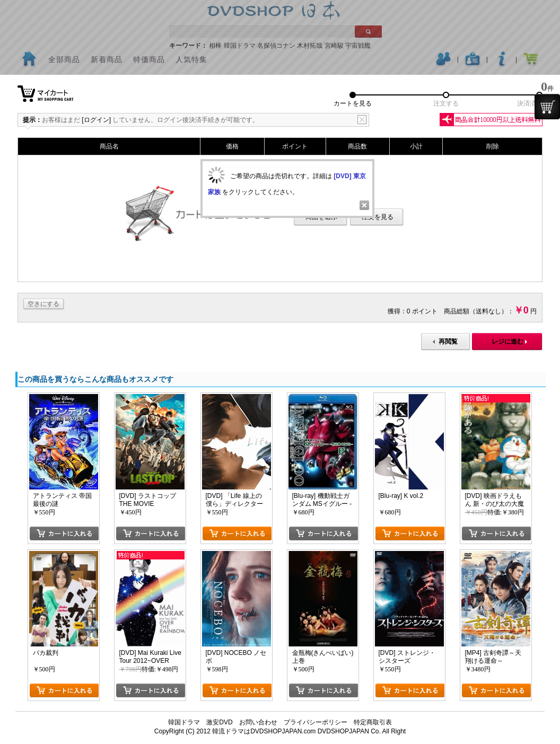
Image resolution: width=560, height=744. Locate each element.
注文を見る (378, 217)
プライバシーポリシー (316, 722)
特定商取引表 (373, 722)
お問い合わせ (258, 722)
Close (364, 205)
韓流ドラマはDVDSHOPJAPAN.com (264, 731)
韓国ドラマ (184, 722)
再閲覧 (448, 342)
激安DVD (219, 722)
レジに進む (507, 342)
